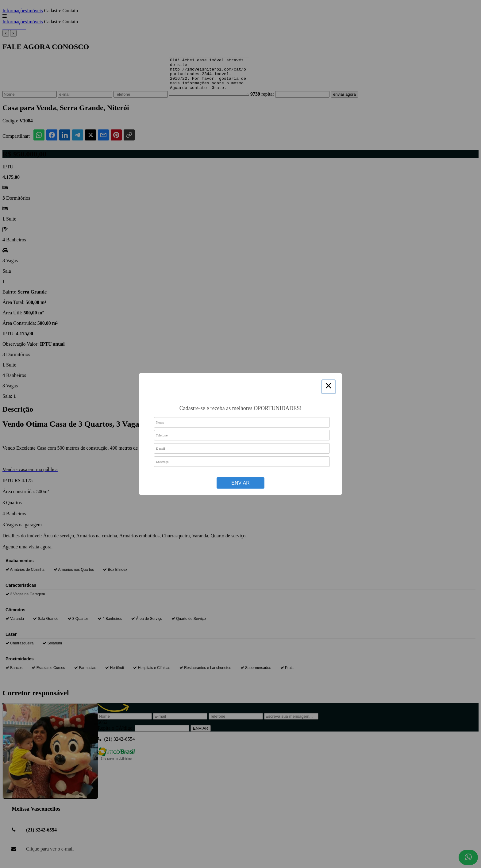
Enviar (240, 483)
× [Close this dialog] (329, 387)
